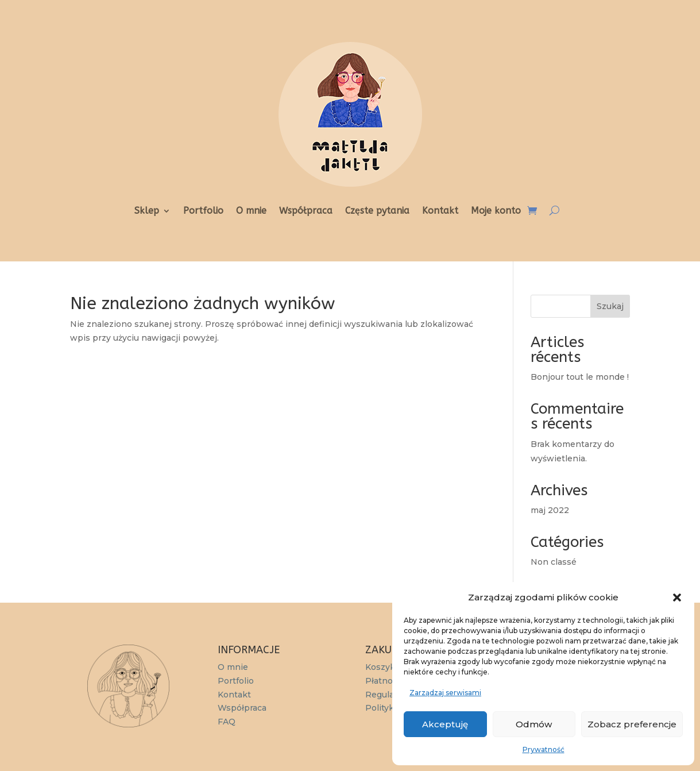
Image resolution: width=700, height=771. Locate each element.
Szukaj (610, 306)
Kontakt (440, 211)
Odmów (534, 724)
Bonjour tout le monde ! (580, 377)
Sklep (147, 211)
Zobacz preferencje (632, 724)
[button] (677, 597)
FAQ (227, 722)
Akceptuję (445, 724)
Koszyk (380, 667)
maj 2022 (550, 510)
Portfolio (203, 211)
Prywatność (544, 749)
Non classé (554, 562)
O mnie (251, 211)
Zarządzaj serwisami (445, 693)
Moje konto (496, 211)
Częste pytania (377, 211)
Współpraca (306, 211)
